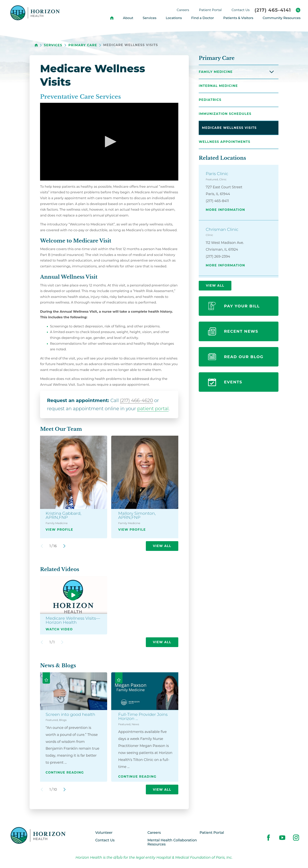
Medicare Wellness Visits (229, 128)
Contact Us (105, 840)
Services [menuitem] (150, 18)
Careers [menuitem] (183, 10)
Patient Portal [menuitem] (210, 10)
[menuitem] (112, 18)
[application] (109, 142)
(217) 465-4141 (273, 10)
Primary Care (83, 45)
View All (162, 546)
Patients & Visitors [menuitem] (238, 18)
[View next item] (64, 546)
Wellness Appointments (224, 142)
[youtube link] (282, 837)
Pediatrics (210, 100)
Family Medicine (216, 72)
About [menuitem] (128, 18)
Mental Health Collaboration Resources (172, 842)
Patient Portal (212, 833)
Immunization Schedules (225, 114)
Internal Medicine (218, 86)
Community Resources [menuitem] (282, 18)
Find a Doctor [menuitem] (203, 18)
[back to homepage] (36, 45)
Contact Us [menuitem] (241, 10)
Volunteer (104, 833)
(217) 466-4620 (136, 400)
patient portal (153, 409)
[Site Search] (298, 10)
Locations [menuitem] (174, 18)
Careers (154, 833)
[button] (109, 142)
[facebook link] (269, 837)
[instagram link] (296, 837)
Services (53, 45)
